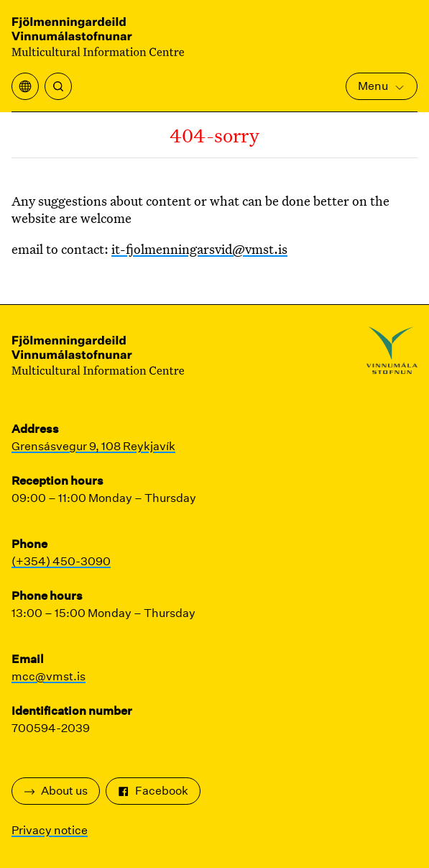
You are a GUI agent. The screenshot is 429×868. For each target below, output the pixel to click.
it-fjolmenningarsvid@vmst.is (199, 249)
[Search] (58, 86)
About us (56, 791)
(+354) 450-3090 (61, 561)
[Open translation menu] (25, 86)
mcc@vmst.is (49, 676)
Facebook (153, 791)
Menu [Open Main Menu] (382, 86)
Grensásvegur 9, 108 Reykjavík (93, 446)
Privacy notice (50, 830)
